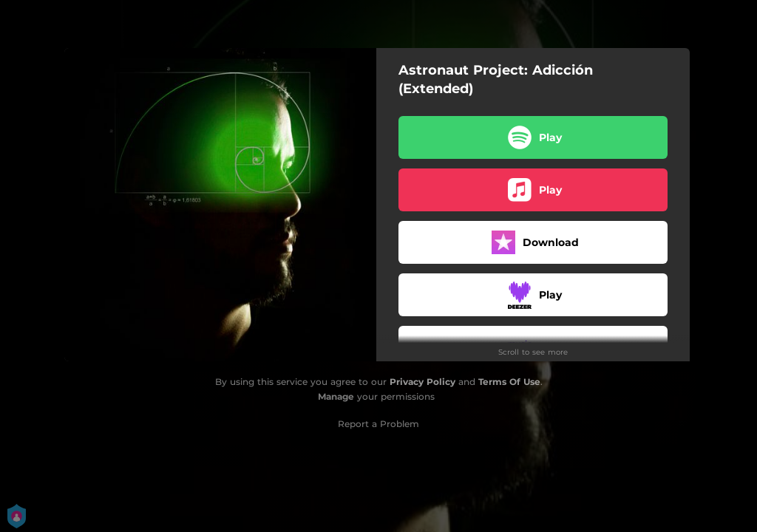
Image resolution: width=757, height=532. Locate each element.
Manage (336, 396)
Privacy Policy (422, 382)
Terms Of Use (509, 382)
